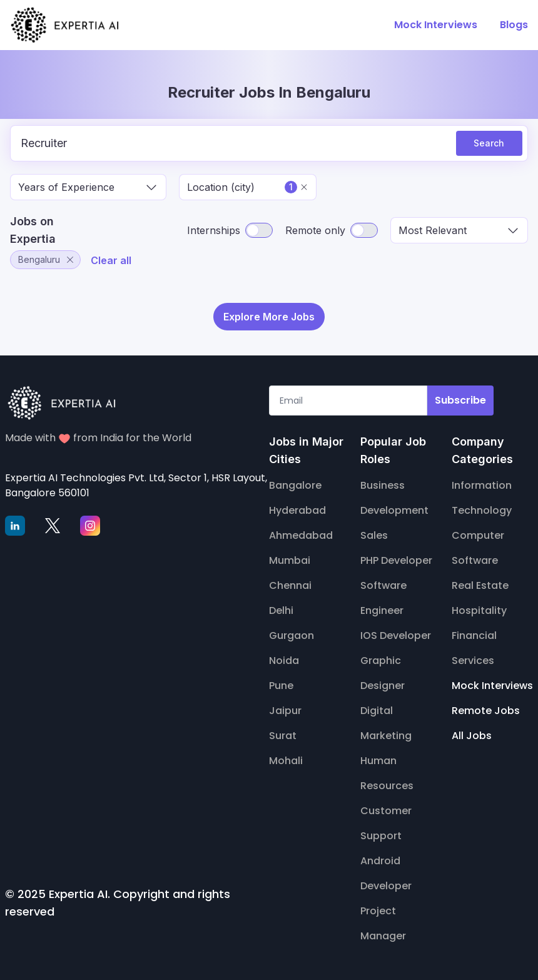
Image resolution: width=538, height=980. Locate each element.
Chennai (290, 585)
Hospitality (479, 610)
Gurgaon (292, 635)
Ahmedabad (301, 535)
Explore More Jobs (269, 317)
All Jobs (472, 736)
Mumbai (290, 560)
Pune (281, 686)
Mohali (286, 761)
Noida (284, 661)
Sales (374, 535)
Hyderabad (297, 510)
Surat (283, 736)
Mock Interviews (492, 686)
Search (489, 143)
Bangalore (295, 485)
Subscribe (460, 400)
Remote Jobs (486, 711)
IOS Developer (396, 635)
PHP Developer (396, 560)
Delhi (281, 610)
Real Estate (480, 585)
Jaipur (285, 711)
